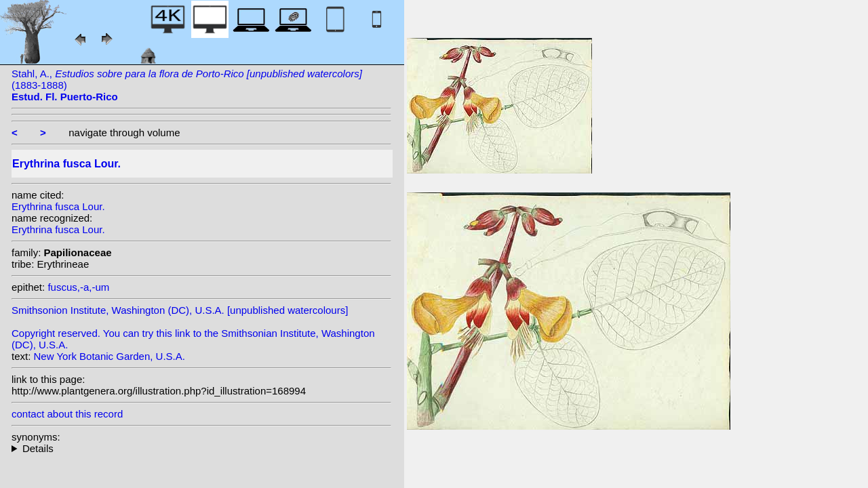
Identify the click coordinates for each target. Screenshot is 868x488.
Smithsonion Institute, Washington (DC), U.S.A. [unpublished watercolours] (180, 310)
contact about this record (67, 414)
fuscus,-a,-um (78, 287)
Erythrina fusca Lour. (58, 206)
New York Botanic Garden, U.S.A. (110, 356)
